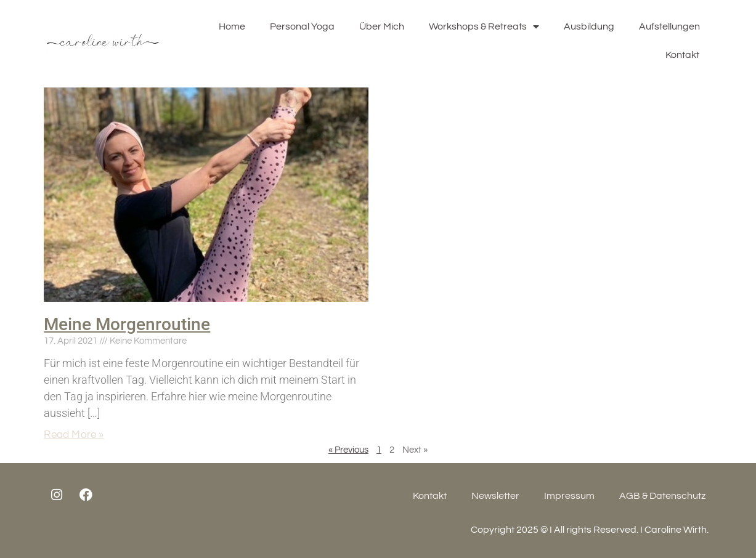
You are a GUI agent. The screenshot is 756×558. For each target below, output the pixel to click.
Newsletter (495, 496)
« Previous (348, 450)
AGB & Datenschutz (662, 496)
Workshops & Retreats (484, 27)
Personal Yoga (302, 26)
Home (232, 26)
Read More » (74, 435)
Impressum (569, 496)
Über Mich (382, 26)
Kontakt (682, 55)
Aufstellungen (669, 26)
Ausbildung (589, 26)
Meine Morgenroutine (127, 324)
